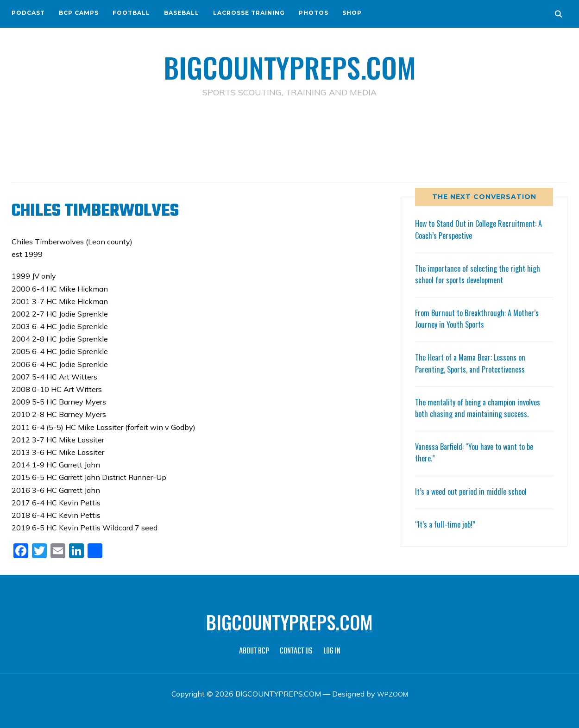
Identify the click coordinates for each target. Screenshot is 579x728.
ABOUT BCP (254, 651)
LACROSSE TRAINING (249, 13)
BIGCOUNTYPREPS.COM (290, 65)
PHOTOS (314, 13)
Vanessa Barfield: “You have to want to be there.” (479, 452)
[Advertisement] (289, 139)
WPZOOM (393, 694)
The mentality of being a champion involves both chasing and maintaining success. (482, 408)
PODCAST (28, 13)
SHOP (352, 13)
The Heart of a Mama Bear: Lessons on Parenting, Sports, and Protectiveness (475, 363)
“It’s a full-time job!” (447, 524)
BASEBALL (182, 13)
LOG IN (332, 651)
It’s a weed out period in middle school (474, 491)
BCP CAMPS (79, 13)
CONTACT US (296, 651)
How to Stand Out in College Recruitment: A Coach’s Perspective (484, 229)
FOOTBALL (131, 13)
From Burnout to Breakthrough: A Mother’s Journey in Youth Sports (481, 318)
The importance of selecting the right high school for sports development (482, 274)
